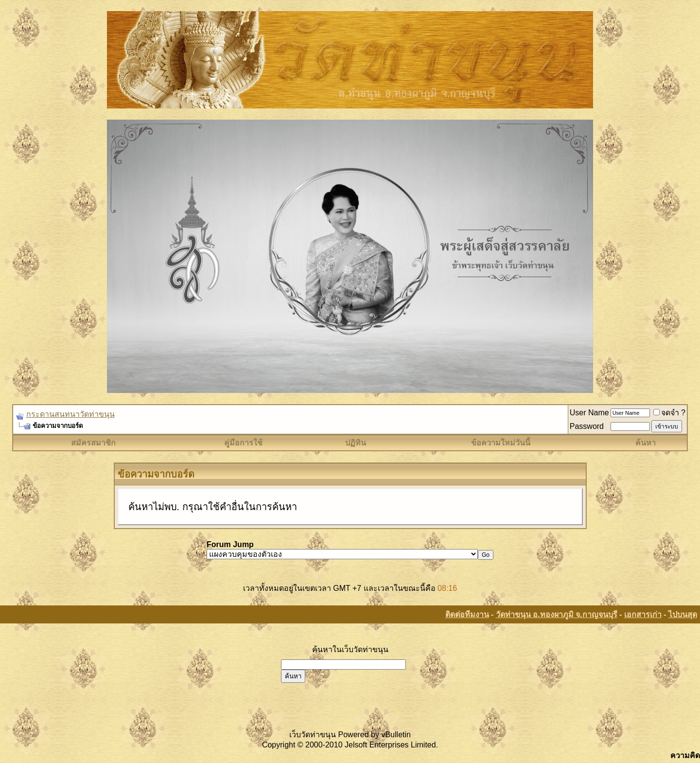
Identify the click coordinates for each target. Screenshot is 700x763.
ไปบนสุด (683, 614)
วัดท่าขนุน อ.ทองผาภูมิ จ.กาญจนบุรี (557, 614)
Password (587, 426)
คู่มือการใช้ (243, 443)
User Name (589, 413)
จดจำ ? (669, 413)
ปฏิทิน (356, 443)
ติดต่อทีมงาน (467, 614)
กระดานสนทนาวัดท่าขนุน (70, 414)
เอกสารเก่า (643, 614)
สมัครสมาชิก (93, 443)
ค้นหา (646, 443)
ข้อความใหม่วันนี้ (501, 443)
